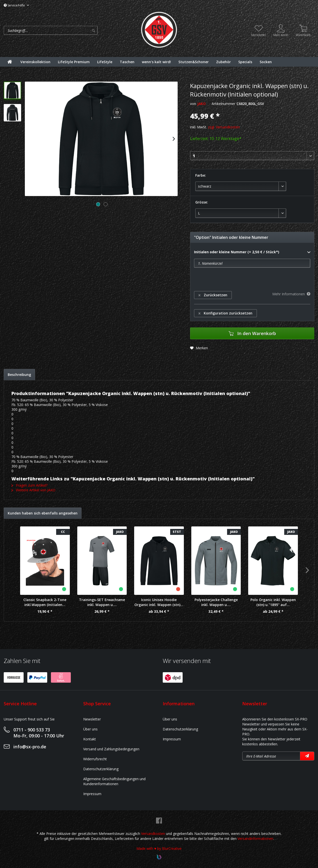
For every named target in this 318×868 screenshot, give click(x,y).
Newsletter (92, 719)
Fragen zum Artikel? (29, 485)
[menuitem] (71, 30)
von (193, 104)
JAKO (201, 104)
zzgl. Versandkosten (224, 127)
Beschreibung (19, 375)
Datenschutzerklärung (101, 769)
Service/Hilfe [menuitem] (15, 5)
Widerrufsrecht (95, 759)
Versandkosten (153, 834)
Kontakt (90, 739)
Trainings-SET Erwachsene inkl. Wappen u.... (102, 602)
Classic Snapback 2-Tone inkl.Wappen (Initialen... (45, 602)
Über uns (90, 729)
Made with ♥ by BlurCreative (159, 848)
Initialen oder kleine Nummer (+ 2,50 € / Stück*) (252, 252)
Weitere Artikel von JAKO (33, 490)
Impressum (92, 794)
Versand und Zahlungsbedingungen (111, 749)
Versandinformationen (255, 839)
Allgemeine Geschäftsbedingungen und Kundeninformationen (114, 781)
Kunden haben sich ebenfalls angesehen (43, 513)
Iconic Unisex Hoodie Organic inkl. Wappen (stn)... (159, 602)
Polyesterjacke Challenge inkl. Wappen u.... (216, 602)
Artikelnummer (223, 104)
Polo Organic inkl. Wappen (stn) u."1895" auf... (273, 602)
